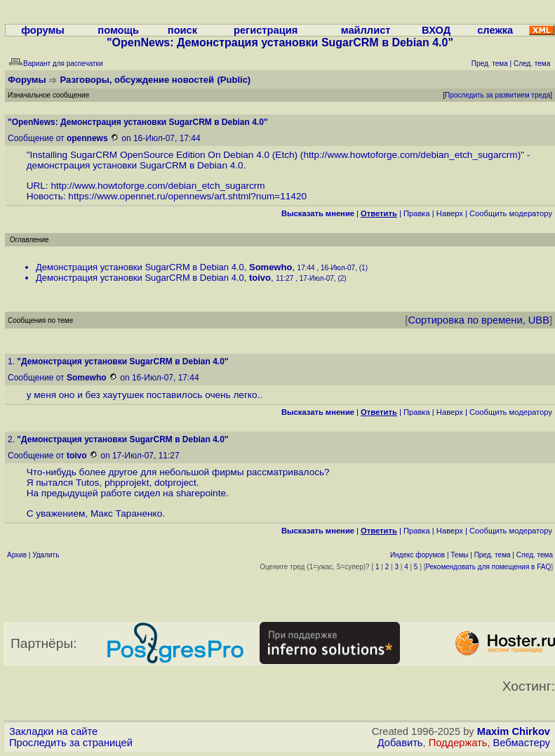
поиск (182, 30)
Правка (417, 213)
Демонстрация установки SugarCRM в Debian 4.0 (140, 267)
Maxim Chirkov (514, 731)
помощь (118, 30)
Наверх (450, 213)
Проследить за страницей (71, 743)
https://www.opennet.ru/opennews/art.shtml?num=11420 (187, 196)
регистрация (266, 30)
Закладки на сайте (53, 731)
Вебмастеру (522, 743)
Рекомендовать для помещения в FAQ (489, 567)
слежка (495, 30)
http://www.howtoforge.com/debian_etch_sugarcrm (410, 155)
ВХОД (436, 30)
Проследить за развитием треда (497, 95)
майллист (366, 30)
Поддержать (458, 743)
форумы (43, 30)
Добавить (400, 743)
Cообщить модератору (511, 213)
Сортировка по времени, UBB (479, 320)
